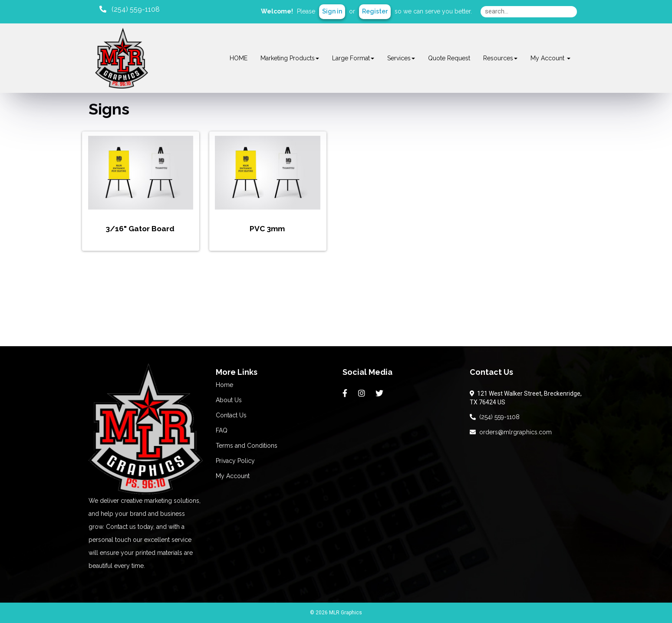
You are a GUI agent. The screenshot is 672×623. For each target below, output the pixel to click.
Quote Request (449, 58)
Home (224, 385)
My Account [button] (550, 58)
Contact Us (231, 415)
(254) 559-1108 (495, 417)
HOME (239, 58)
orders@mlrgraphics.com (511, 432)
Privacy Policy (235, 461)
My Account (233, 476)
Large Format (353, 58)
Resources (500, 58)
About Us (229, 400)
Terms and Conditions (247, 446)
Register (375, 11)
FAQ (222, 430)
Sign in (332, 11)
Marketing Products (290, 58)
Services (401, 58)
